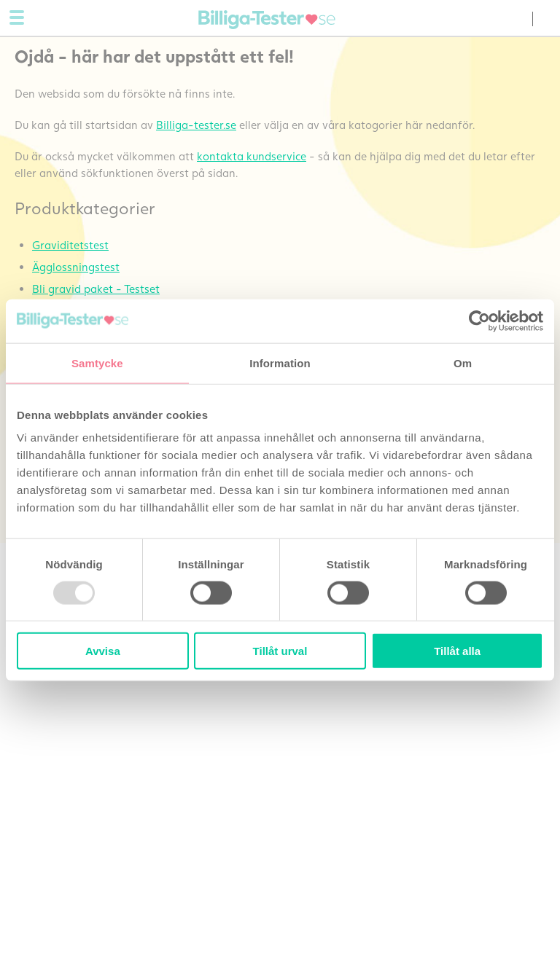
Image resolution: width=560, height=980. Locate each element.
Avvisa (103, 651)
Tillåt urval (280, 651)
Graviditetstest (70, 245)
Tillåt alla (457, 651)
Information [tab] (280, 362)
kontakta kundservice (252, 156)
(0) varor (516, 19)
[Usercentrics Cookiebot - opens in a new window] (479, 321)
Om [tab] (463, 362)
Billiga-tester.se (196, 125)
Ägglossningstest (76, 267)
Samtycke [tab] (97, 362)
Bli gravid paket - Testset (96, 289)
